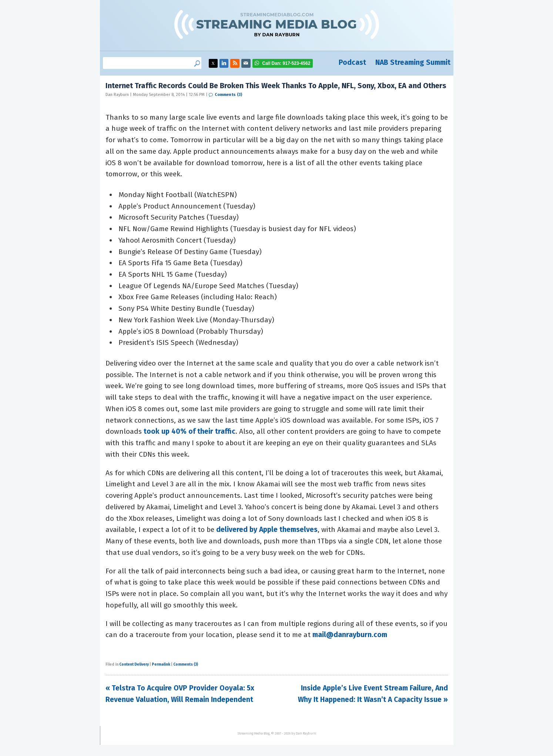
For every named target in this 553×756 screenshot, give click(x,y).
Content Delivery (134, 665)
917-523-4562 (286, 63)
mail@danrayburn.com (350, 635)
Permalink (161, 665)
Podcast (352, 62)
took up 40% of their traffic (190, 431)
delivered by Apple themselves (267, 529)
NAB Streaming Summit (413, 62)
